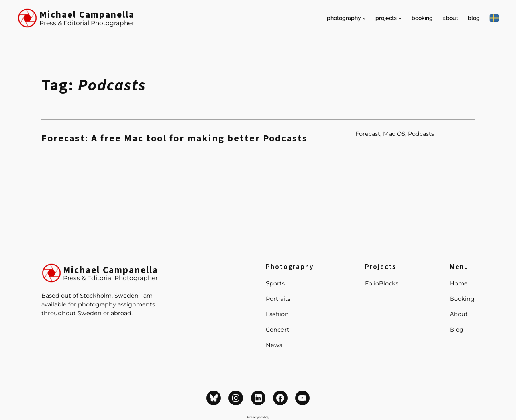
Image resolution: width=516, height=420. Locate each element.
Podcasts (421, 134)
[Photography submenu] (364, 18)
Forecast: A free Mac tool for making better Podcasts (174, 139)
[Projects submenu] (400, 18)
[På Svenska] (494, 18)
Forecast (368, 134)
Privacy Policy (258, 417)
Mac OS (394, 134)
